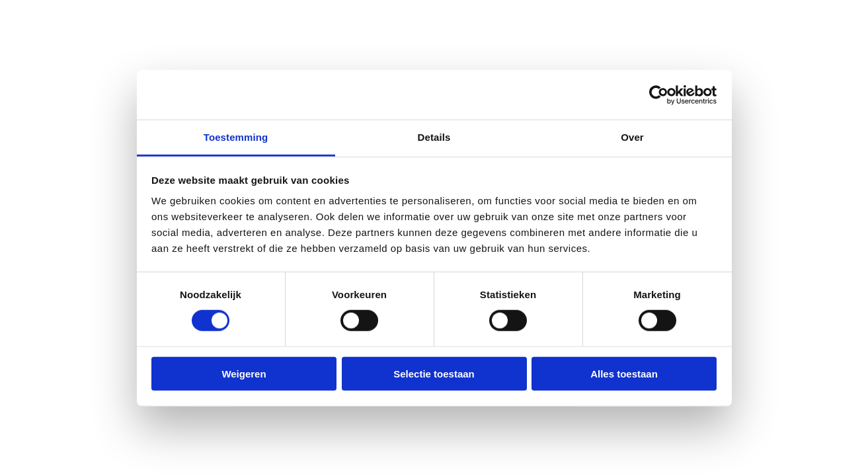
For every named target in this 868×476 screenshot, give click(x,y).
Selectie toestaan (434, 374)
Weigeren (244, 374)
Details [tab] (434, 137)
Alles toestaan (624, 374)
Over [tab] (632, 137)
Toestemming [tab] (236, 137)
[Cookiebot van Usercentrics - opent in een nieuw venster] (659, 95)
